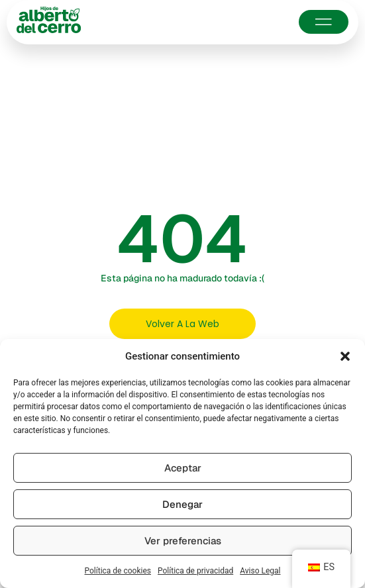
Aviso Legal (260, 571)
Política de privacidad (195, 571)
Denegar (182, 504)
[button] (345, 356)
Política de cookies (118, 571)
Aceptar (183, 468)
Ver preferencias (183, 541)
